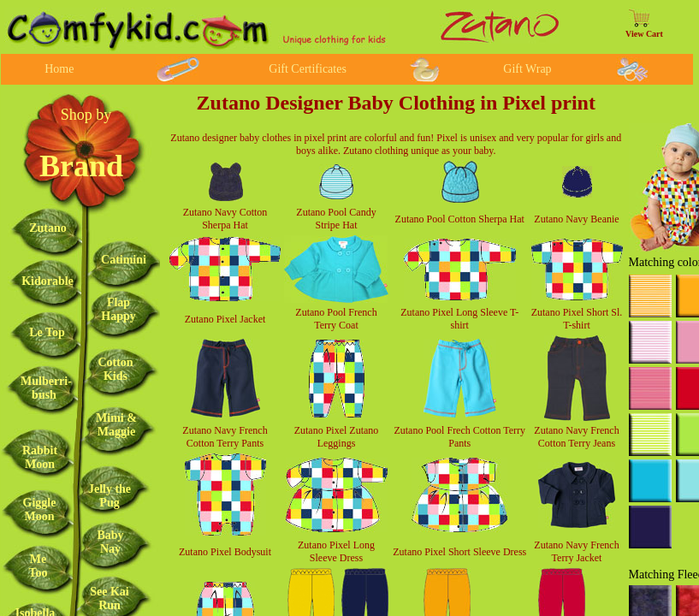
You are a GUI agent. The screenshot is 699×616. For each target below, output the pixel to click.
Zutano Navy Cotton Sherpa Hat (225, 219)
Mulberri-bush (46, 388)
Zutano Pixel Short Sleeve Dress (459, 552)
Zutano (48, 228)
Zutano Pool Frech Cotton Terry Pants (459, 437)
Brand (81, 166)
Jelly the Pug (110, 496)
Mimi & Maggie (116, 425)
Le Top (47, 332)
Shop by (86, 115)
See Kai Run (110, 598)
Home (59, 69)
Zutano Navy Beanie (576, 219)
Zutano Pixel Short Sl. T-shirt (577, 319)
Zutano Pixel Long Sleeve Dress (336, 551)
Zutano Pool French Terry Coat (336, 319)
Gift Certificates (308, 69)
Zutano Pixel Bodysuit (225, 552)
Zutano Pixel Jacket (225, 319)
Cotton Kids (115, 369)
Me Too (38, 566)
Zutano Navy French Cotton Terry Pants (225, 437)
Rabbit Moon (40, 457)
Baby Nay (110, 542)
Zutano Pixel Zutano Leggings (337, 437)
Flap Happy (118, 309)
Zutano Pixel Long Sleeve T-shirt (459, 319)
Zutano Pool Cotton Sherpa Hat (460, 219)
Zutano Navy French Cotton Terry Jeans (576, 437)
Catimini (124, 260)
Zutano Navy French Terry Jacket (576, 551)
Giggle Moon (40, 509)
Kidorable (47, 281)
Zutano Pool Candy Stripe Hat (336, 219)
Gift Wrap (527, 69)
